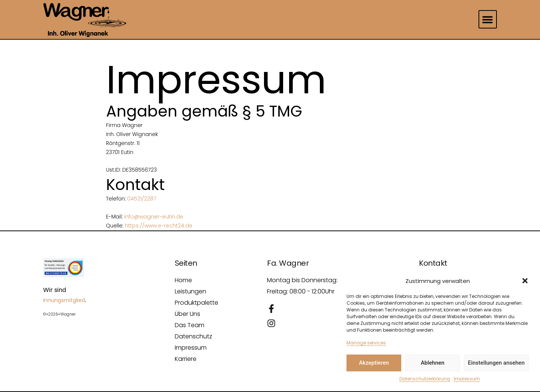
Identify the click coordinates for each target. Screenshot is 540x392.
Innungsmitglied (64, 300)
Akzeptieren (374, 363)
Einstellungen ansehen (496, 363)
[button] (525, 281)
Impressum (467, 379)
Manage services (366, 343)
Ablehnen (433, 363)
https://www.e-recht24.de (159, 226)
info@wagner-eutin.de (154, 217)
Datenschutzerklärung (425, 379)
